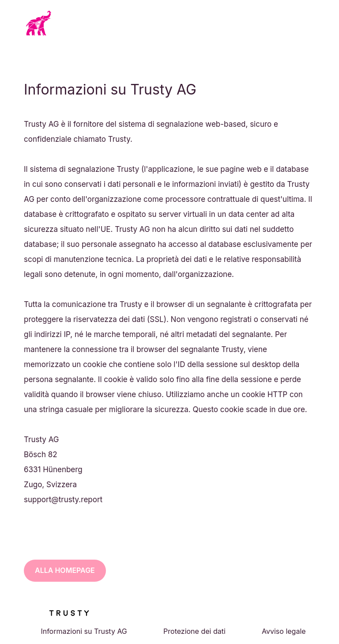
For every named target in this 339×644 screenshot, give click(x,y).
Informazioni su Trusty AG (84, 631)
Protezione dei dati (194, 631)
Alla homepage (65, 570)
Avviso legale (284, 631)
